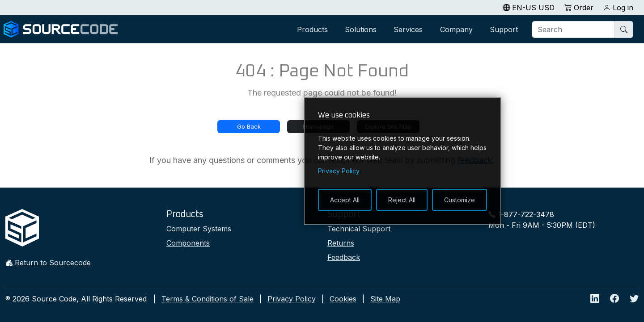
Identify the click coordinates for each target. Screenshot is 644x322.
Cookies (343, 299)
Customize (460, 200)
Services (408, 29)
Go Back (249, 126)
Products (312, 29)
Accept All (345, 200)
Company (456, 29)
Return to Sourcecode (53, 263)
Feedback (344, 257)
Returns (341, 243)
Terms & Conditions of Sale (208, 299)
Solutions (361, 29)
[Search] (574, 29)
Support (504, 29)
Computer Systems (199, 229)
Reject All (402, 200)
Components (188, 243)
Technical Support (359, 229)
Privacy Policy (292, 299)
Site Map (385, 299)
